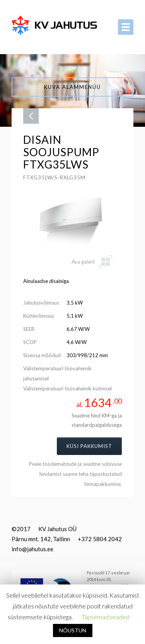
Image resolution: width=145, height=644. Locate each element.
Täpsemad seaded (106, 617)
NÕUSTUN (73, 630)
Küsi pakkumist (89, 446)
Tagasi (31, 116)
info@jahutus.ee (32, 549)
